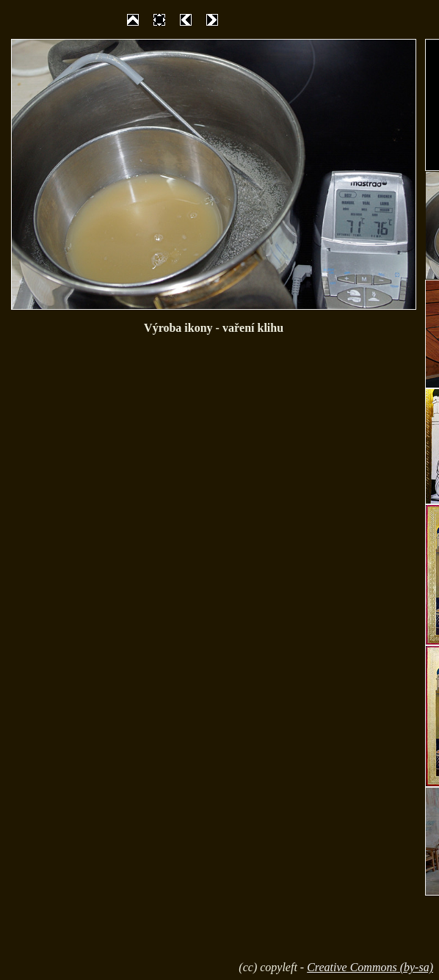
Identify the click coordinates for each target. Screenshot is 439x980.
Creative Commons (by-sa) (370, 967)
